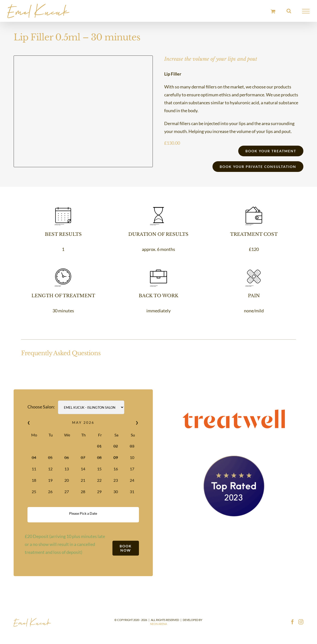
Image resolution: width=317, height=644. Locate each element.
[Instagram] (301, 622)
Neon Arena (158, 624)
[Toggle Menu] (306, 11)
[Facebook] (292, 622)
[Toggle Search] (289, 11)
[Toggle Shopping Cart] (273, 11)
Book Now (126, 548)
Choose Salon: (41, 407)
